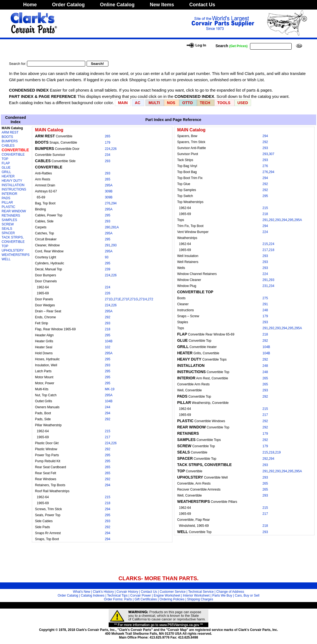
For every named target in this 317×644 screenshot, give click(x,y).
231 (265, 286)
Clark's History (103, 592)
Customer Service (173, 592)
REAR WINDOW (14, 211)
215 (108, 431)
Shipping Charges (200, 599)
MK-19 (110, 389)
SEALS (7, 229)
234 (108, 155)
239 (108, 269)
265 (108, 136)
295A (109, 185)
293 (108, 161)
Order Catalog (68, 5)
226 (114, 149)
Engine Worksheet (167, 595)
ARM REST (10, 132)
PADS (6, 198)
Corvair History (127, 592)
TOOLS (224, 103)
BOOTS (7, 137)
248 (265, 310)
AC (138, 103)
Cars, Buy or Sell (247, 595)
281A (115, 227)
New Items (162, 5)
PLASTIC (8, 207)
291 (108, 245)
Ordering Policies (172, 599)
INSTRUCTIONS (14, 189)
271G (134, 299)
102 (108, 347)
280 (108, 227)
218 (108, 329)
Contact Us (202, 5)
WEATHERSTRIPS (16, 255)
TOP (5, 246)
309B (109, 191)
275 (265, 298)
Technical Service (201, 592)
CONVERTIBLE (15, 150)
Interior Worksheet (196, 595)
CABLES (8, 146)
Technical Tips (117, 595)
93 (107, 257)
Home (30, 5)
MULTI (154, 103)
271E (117, 299)
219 (278, 452)
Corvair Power (141, 595)
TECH (205, 103)
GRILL (6, 172)
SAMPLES (9, 220)
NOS (171, 103)
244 (108, 407)
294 (114, 203)
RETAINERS (11, 216)
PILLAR (7, 202)
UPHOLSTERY (13, 250)
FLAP (6, 163)
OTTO (188, 103)
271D (109, 299)
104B (109, 341)
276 (108, 203)
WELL (6, 259)
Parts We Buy (222, 595)
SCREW (8, 224)
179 (108, 143)
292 (108, 317)
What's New (82, 592)
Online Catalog (117, 5)
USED (243, 103)
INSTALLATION (13, 185)
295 (108, 215)
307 (272, 154)
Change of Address (230, 592)
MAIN (123, 103)
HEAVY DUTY (12, 181)
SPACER (8, 233)
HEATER (8, 176)
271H (143, 299)
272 (150, 299)
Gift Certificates (146, 599)
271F (126, 299)
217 (108, 437)
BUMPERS (10, 141)
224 (108, 149)
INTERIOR (9, 194)
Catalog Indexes (93, 595)
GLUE (6, 168)
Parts (128, 599)
